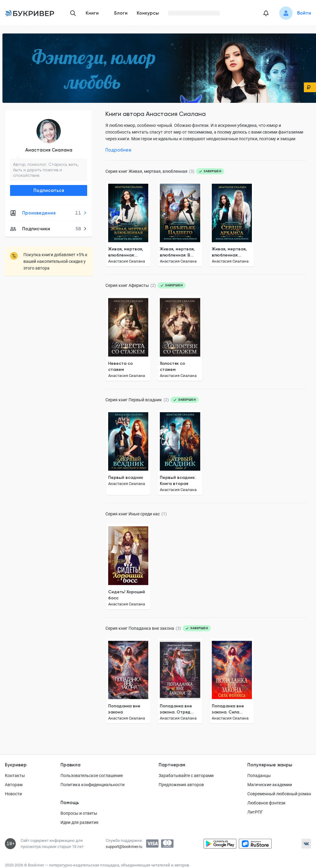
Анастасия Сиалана (49, 150)
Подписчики (48, 229)
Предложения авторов (181, 785)
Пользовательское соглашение (92, 776)
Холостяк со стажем (172, 366)
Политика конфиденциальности (93, 785)
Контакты (15, 776)
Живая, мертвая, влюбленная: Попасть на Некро (127, 252)
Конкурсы (148, 13)
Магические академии (270, 785)
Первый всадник (126, 478)
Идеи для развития (79, 822)
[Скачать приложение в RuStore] (255, 844)
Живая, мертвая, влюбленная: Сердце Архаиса (230, 252)
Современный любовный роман (279, 794)
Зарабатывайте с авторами (186, 776)
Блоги (121, 13)
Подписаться (49, 190)
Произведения (48, 213)
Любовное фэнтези (266, 803)
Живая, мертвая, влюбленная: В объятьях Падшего (179, 252)
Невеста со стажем (120, 366)
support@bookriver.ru (124, 847)
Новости (13, 794)
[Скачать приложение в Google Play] (220, 844)
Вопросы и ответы (79, 813)
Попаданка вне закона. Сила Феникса (228, 709)
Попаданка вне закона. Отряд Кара (176, 709)
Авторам (14, 785)
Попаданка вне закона (124, 709)
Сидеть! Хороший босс (127, 595)
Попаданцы (259, 776)
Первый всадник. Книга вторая (178, 481)
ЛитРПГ (255, 812)
